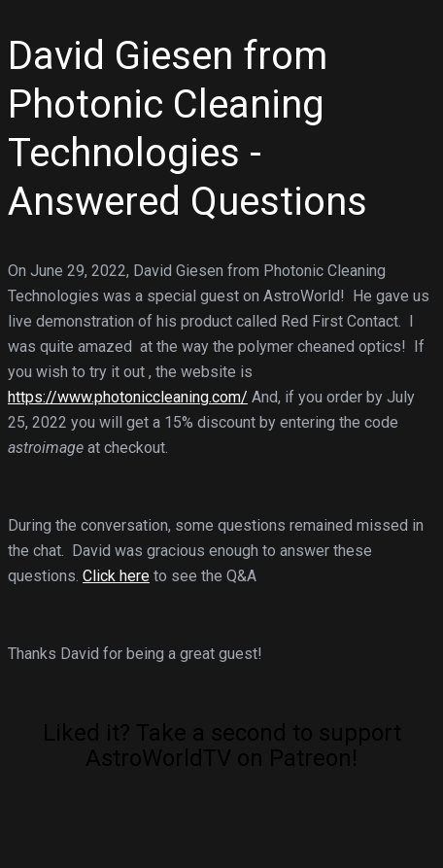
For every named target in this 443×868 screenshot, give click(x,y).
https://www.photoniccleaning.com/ (128, 397)
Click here (116, 576)
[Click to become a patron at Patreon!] (221, 840)
